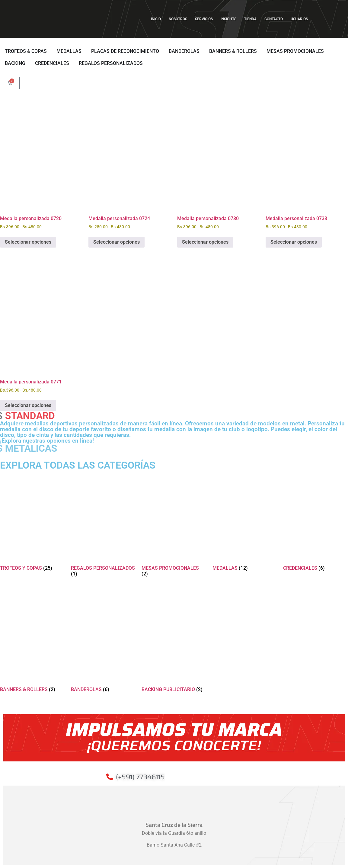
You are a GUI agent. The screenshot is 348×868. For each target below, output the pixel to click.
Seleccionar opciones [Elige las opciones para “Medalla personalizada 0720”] (28, 242)
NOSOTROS (178, 19)
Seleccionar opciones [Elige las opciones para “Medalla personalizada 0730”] (205, 242)
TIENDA (250, 19)
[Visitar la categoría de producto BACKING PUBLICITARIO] (174, 643)
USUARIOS (301, 19)
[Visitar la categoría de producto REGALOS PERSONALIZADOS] (103, 525)
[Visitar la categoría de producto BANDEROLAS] (103, 643)
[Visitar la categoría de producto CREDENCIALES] (316, 522)
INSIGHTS (228, 19)
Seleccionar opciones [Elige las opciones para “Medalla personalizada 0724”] (117, 242)
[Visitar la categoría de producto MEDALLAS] (245, 522)
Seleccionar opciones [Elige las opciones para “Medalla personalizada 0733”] (294, 242)
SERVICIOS (204, 19)
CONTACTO (274, 19)
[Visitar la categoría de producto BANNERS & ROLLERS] (32, 643)
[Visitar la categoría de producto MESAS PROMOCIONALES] (174, 525)
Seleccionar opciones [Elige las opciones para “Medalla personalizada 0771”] (28, 405)
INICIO (156, 19)
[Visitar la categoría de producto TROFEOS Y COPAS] (32, 522)
